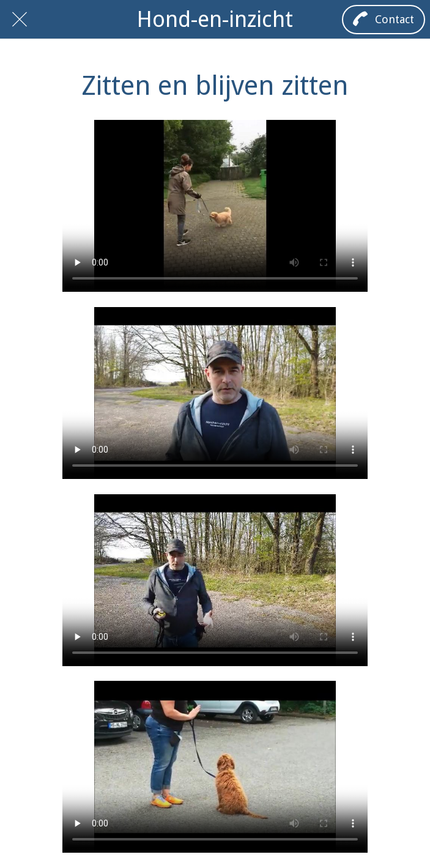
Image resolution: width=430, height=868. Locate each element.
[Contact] (384, 20)
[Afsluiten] (20, 20)
